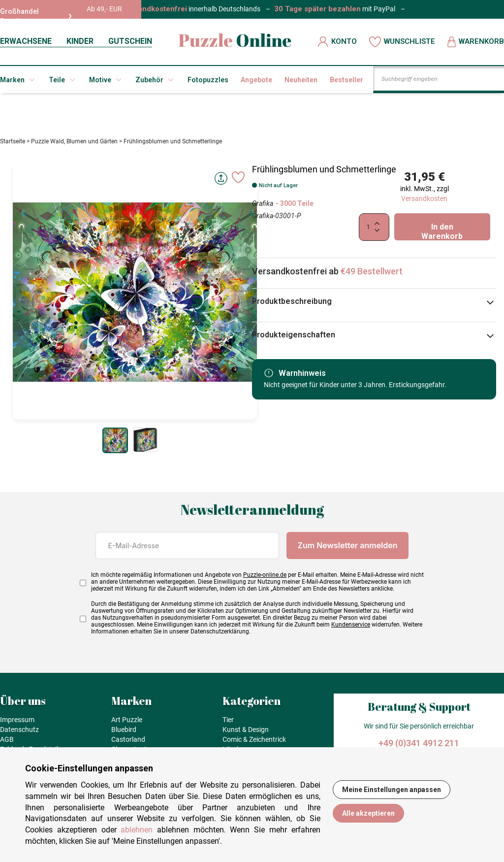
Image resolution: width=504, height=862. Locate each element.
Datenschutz (19, 733)
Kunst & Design (246, 733)
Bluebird (124, 733)
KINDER (80, 41)
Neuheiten (301, 80)
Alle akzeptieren (368, 813)
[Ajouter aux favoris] (238, 181)
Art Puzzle (127, 723)
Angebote (256, 80)
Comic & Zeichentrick (254, 743)
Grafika (263, 207)
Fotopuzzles (208, 80)
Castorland (128, 743)
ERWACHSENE (26, 41)
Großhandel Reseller (36, 16)
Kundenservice (351, 628)
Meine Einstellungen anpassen (392, 790)
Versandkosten (424, 202)
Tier (228, 723)
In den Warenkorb (442, 235)
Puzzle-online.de (265, 578)
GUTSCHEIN (130, 41)
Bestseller (346, 80)
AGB (7, 743)
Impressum (17, 723)
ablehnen (137, 830)
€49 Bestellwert (372, 275)
